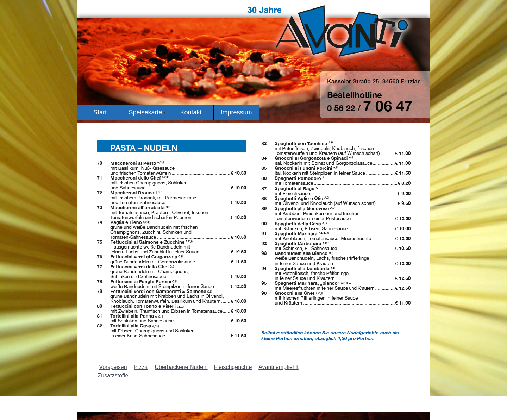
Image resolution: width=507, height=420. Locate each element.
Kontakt (191, 112)
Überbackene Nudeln (181, 367)
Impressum (236, 112)
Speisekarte (145, 112)
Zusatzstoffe (113, 375)
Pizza (141, 367)
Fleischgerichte (233, 367)
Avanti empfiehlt (278, 367)
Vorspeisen (113, 367)
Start (100, 112)
